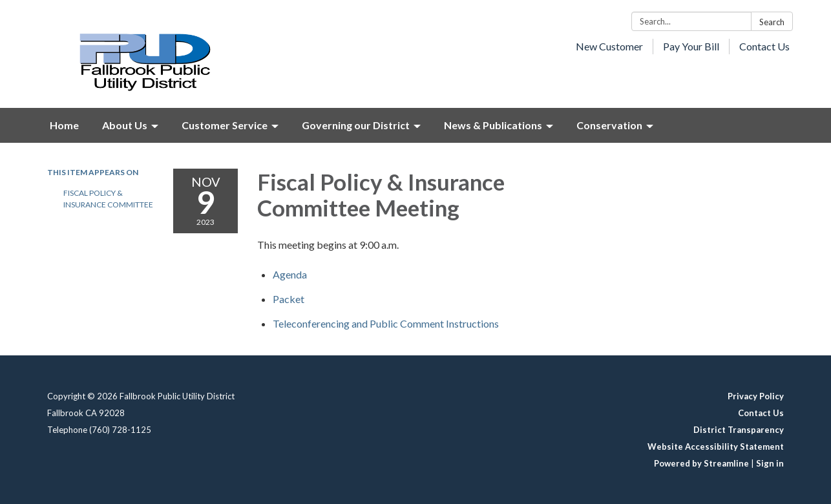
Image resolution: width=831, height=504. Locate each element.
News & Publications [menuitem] (493, 125)
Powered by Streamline (701, 463)
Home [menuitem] (64, 125)
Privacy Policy (756, 396)
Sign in (770, 463)
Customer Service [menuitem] (225, 125)
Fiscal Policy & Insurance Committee (108, 199)
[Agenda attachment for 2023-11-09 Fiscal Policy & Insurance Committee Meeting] (290, 274)
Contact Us (764, 46)
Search (772, 22)
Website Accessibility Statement (716, 446)
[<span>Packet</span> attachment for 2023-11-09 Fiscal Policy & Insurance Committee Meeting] (289, 299)
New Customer (609, 46)
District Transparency (739, 430)
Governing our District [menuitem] (356, 125)
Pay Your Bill (691, 46)
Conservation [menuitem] (609, 125)
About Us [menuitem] (125, 125)
